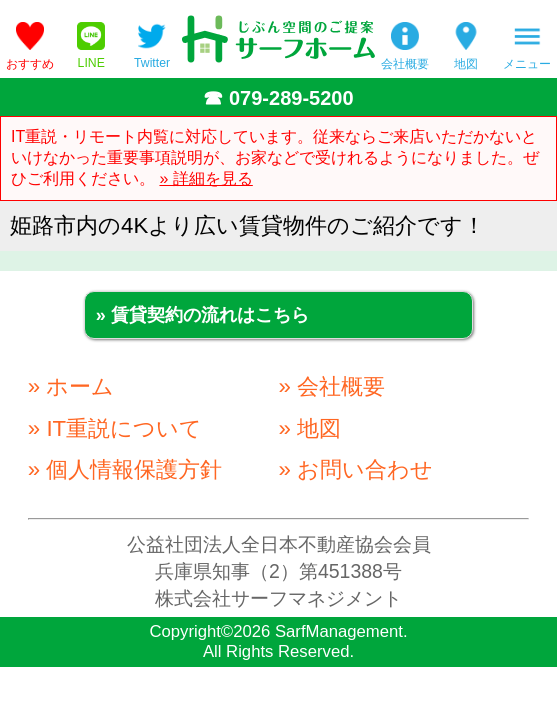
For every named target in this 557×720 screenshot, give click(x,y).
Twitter (152, 63)
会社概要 (405, 64)
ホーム (80, 386)
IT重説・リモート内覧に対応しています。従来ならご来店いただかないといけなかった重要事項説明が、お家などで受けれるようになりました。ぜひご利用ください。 (275, 157)
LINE (91, 63)
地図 (466, 64)
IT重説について (124, 428)
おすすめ (30, 64)
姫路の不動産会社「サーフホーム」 (278, 39)
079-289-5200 (291, 98)
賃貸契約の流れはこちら (210, 315)
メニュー (527, 64)
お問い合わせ (365, 469)
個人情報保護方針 (134, 469)
